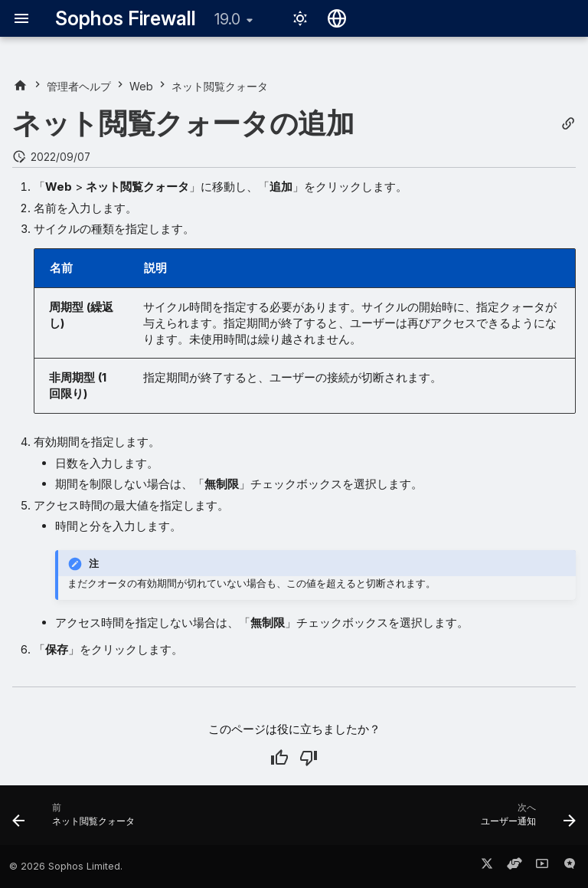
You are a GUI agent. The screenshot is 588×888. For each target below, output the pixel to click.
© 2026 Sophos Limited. (66, 866)
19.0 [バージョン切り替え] (227, 19)
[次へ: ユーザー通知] (525, 820)
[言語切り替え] (337, 18)
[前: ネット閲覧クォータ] (77, 820)
